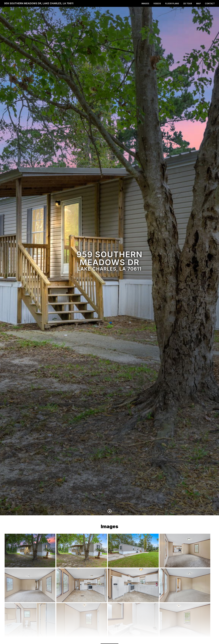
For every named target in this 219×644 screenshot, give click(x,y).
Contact (210, 4)
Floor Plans (172, 4)
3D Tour (188, 4)
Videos (157, 4)
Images (145, 4)
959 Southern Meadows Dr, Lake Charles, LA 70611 (39, 3)
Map (199, 4)
